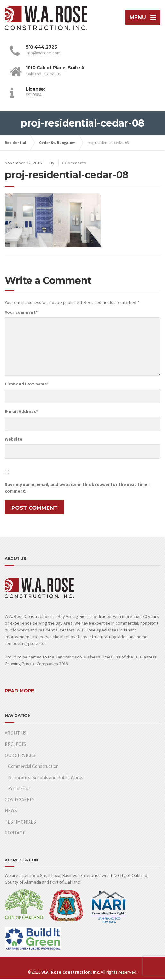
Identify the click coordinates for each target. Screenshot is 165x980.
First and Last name (27, 385)
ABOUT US (16, 734)
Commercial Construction (33, 767)
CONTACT (15, 834)
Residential (19, 789)
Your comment (21, 313)
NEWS (11, 812)
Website (13, 440)
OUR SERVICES (20, 756)
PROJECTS (16, 745)
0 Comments (74, 164)
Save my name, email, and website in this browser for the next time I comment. (77, 489)
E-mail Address (21, 412)
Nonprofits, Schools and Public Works (46, 778)
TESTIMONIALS (20, 823)
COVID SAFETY (20, 801)
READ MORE (19, 692)
